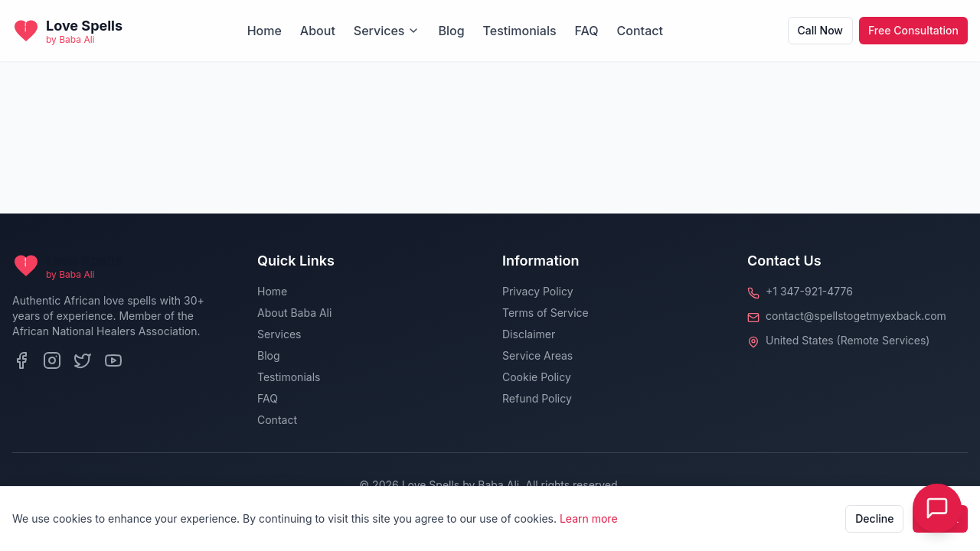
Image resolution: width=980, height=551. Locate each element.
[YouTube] (113, 360)
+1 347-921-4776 (809, 291)
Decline (874, 518)
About (318, 31)
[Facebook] (21, 360)
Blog (451, 31)
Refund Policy (537, 398)
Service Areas (537, 355)
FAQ (587, 31)
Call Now (820, 30)
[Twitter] (83, 360)
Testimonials (520, 31)
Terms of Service (546, 313)
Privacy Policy (538, 291)
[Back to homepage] (67, 31)
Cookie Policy (537, 377)
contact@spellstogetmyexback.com (856, 316)
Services (387, 31)
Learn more (589, 518)
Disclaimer (529, 334)
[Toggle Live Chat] (937, 508)
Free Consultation (913, 30)
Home (265, 31)
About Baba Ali (294, 313)
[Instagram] (52, 360)
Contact (640, 31)
